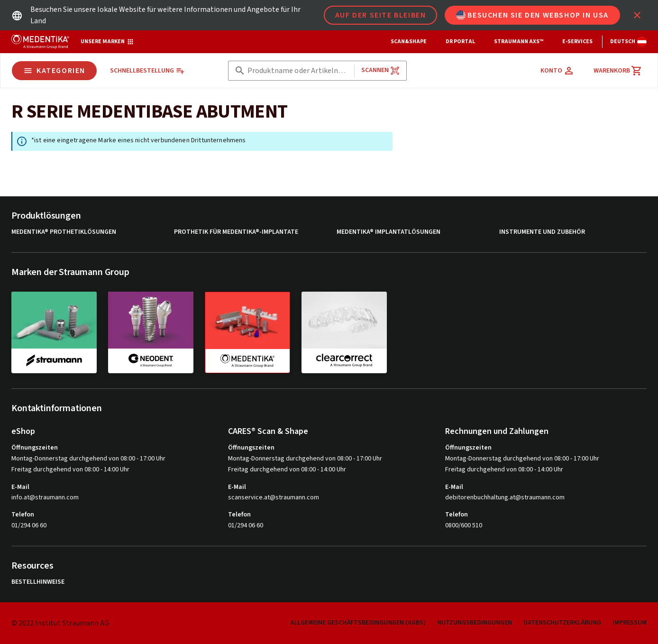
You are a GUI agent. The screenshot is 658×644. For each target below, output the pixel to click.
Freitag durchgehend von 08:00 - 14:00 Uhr (70, 469)
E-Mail (20, 487)
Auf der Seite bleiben (381, 15)
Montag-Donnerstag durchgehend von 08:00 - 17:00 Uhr (88, 459)
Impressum (630, 623)
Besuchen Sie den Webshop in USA (532, 15)
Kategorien (54, 71)
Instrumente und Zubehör (542, 232)
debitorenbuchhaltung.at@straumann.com (505, 498)
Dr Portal (460, 41)
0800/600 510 (464, 525)
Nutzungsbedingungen (475, 623)
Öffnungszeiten (35, 448)
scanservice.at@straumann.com (274, 498)
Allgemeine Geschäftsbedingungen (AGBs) (358, 623)
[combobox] (299, 71)
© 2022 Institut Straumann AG (60, 623)
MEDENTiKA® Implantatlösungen (388, 232)
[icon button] (637, 15)
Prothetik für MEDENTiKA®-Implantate (236, 232)
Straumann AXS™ (519, 41)
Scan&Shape (409, 41)
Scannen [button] (380, 70)
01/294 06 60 (29, 525)
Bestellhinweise (38, 582)
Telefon (23, 515)
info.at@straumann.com (45, 498)
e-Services (577, 41)
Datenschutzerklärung (562, 623)
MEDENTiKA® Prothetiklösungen (64, 232)
